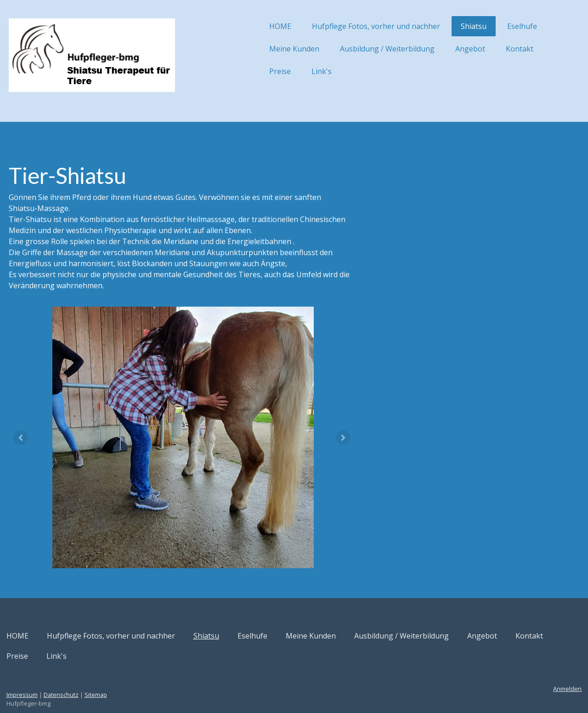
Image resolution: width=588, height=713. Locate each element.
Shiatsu (439, 26)
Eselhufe (487, 26)
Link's (287, 71)
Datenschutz (96, 672)
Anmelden (532, 666)
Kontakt (485, 49)
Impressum (57, 672)
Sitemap (131, 672)
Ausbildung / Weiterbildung (352, 49)
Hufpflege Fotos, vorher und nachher (341, 26)
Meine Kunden (259, 49)
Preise (245, 71)
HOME (245, 26)
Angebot (435, 49)
